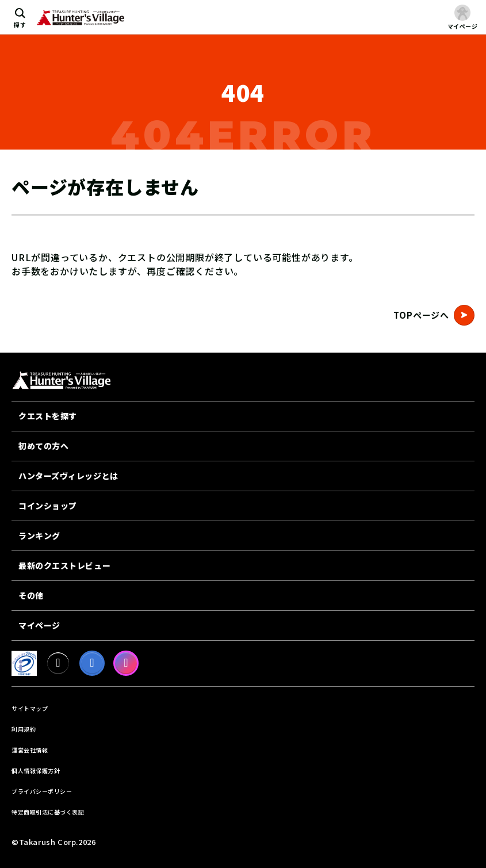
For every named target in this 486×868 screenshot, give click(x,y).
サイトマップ (30, 708)
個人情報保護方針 (36, 771)
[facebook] (92, 663)
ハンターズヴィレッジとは (68, 476)
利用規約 (24, 729)
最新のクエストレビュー (64, 565)
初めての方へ (43, 446)
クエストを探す (48, 416)
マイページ (39, 625)
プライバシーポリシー (42, 791)
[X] (58, 663)
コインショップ (48, 506)
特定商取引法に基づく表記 (48, 812)
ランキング (39, 536)
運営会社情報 (30, 750)
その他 (31, 595)
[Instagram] (126, 663)
